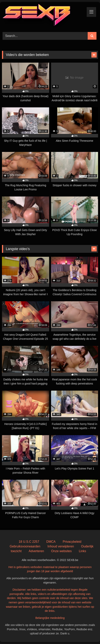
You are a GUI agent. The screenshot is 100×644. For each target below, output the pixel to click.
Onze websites (61, 551)
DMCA (51, 542)
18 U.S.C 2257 (29, 542)
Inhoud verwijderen (61, 546)
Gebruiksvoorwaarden (25, 546)
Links (82, 551)
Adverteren (36, 551)
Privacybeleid (72, 542)
